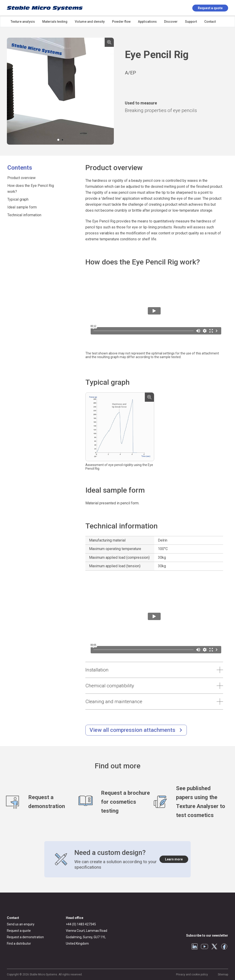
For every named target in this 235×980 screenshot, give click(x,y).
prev (11, 91)
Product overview (21, 178)
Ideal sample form (22, 207)
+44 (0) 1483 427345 (81, 924)
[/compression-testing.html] (136, 730)
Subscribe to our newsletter (207, 935)
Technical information (24, 215)
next (109, 91)
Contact (13, 918)
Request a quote (210, 8)
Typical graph (18, 199)
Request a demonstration (25, 937)
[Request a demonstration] (42, 802)
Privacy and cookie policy (192, 974)
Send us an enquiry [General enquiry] (21, 924)
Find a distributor (19, 943)
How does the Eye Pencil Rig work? (31, 189)
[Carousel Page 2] (62, 140)
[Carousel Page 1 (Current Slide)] (58, 140)
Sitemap (223, 974)
